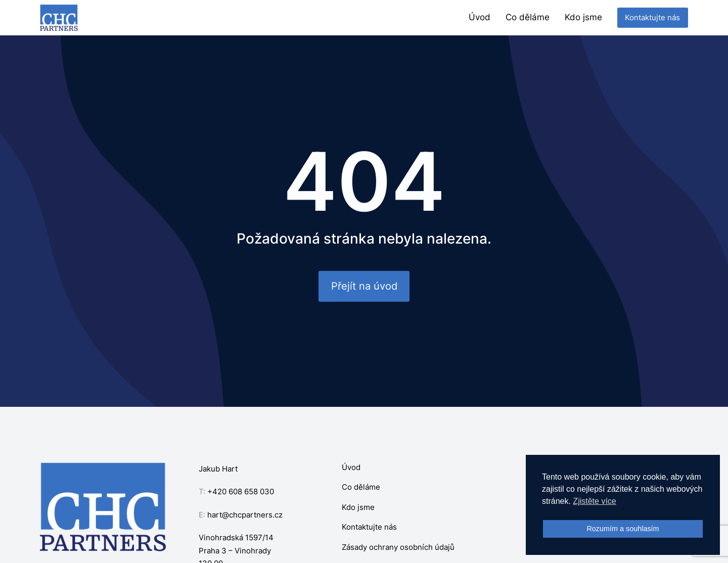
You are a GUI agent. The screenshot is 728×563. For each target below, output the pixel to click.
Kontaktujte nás (652, 17)
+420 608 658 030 (241, 491)
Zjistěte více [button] (594, 501)
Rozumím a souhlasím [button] (623, 529)
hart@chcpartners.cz (245, 515)
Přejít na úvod (364, 286)
